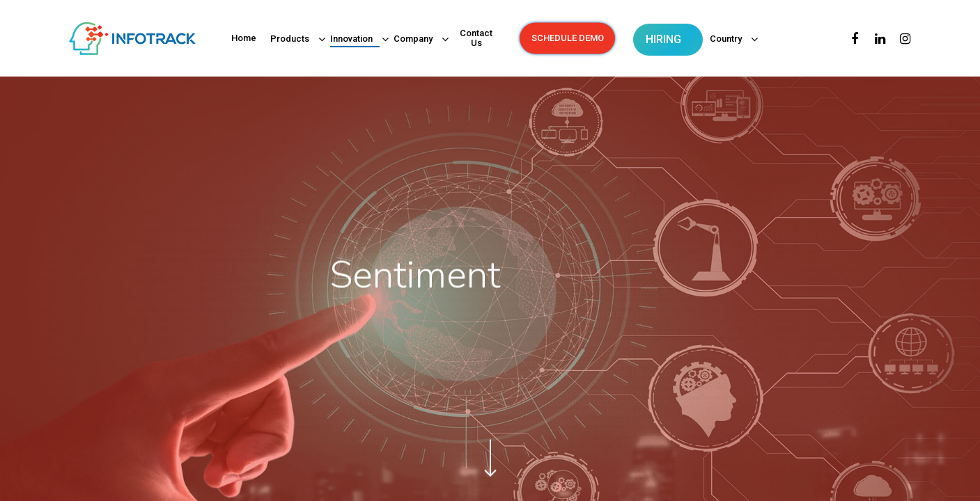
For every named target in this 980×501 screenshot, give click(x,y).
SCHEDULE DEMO (568, 38)
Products (293, 40)
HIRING (663, 40)
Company (417, 40)
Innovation (355, 40)
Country (729, 40)
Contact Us (476, 38)
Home (244, 38)
